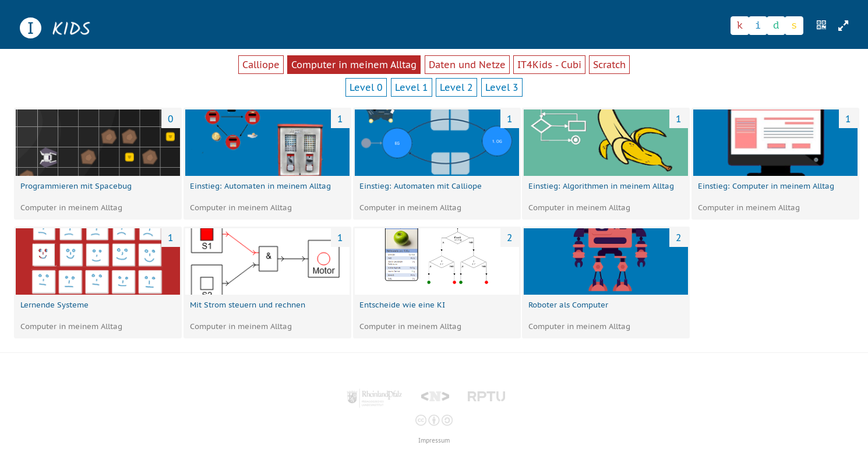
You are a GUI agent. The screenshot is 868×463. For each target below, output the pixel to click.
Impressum (434, 441)
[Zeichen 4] (794, 26)
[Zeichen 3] (776, 26)
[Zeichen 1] (740, 26)
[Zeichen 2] (758, 26)
